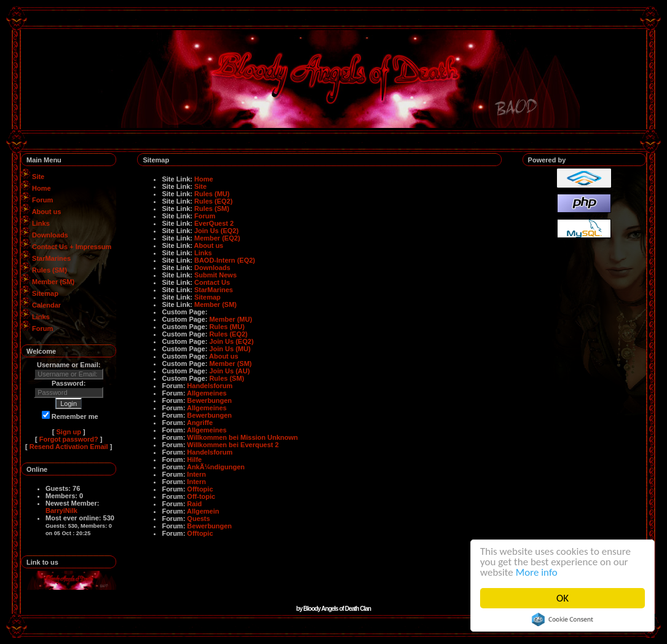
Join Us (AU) (229, 371)
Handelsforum (210, 386)
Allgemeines (207, 393)
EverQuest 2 (214, 223)
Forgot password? (69, 439)
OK (562, 598)
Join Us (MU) (230, 349)
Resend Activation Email (69, 447)
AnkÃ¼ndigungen (216, 467)
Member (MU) (231, 319)
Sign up (69, 432)
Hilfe (194, 459)
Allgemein (203, 511)
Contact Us (212, 282)
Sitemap (45, 293)
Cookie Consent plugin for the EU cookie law (562, 619)
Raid (194, 504)
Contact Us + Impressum (72, 247)
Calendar (46, 305)
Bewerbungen (209, 400)
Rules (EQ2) (213, 201)
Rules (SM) (49, 270)
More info (537, 572)
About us (47, 212)
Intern (196, 474)
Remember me (70, 416)
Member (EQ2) (217, 238)
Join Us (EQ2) (216, 231)
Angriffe (200, 423)
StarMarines (51, 258)
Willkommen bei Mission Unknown (242, 437)
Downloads (50, 235)
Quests (198, 519)
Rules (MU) (212, 194)
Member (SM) (53, 282)
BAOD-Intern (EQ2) (225, 260)
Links (41, 223)
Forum (42, 200)
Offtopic (200, 489)
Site (38, 177)
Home (41, 188)
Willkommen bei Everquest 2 (233, 445)
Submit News (215, 275)
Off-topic (201, 496)
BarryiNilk (61, 511)
